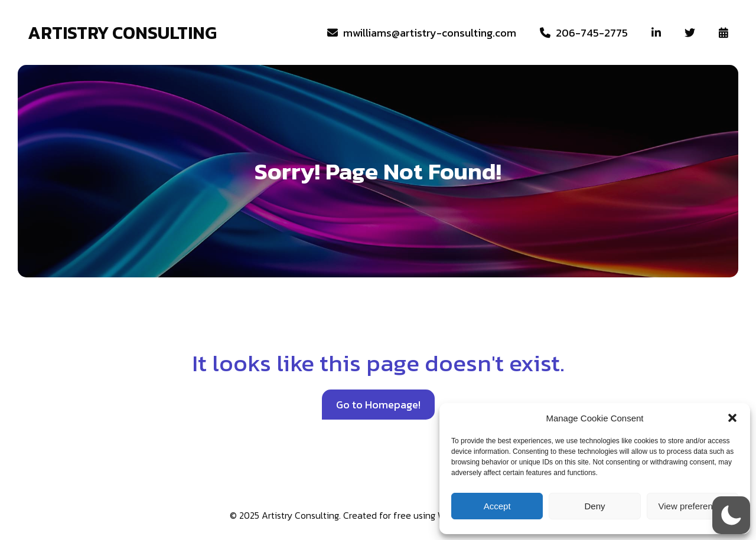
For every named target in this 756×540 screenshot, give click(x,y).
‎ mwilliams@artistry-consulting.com (422, 33)
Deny (594, 506)
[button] (732, 418)
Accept (497, 506)
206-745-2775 (584, 33)
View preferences (693, 506)
